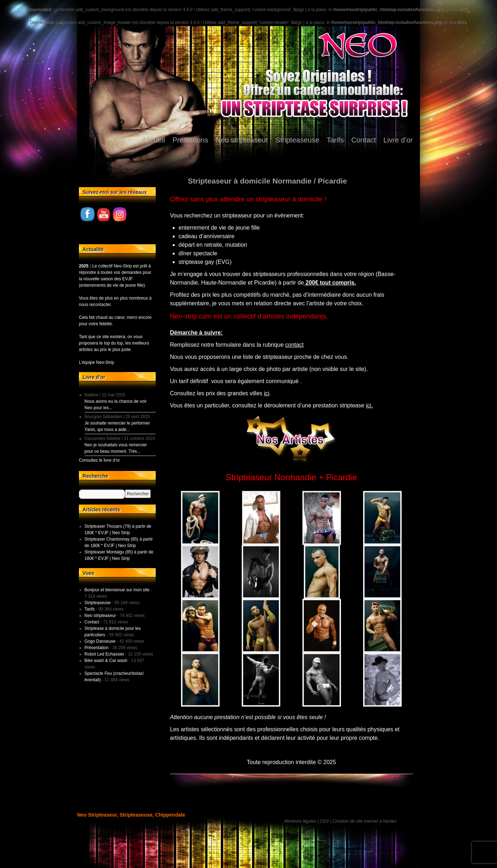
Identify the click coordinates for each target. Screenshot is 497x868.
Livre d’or (398, 140)
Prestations (190, 140)
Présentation (97, 648)
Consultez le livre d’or (99, 460)
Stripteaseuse (297, 140)
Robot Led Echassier (104, 654)
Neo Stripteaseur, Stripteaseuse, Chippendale (131, 815)
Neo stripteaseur (242, 140)
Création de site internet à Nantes (365, 821)
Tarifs (335, 140)
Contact (364, 140)
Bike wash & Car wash (106, 661)
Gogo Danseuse (100, 641)
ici (267, 393)
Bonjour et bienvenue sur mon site (117, 590)
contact (295, 345)
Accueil (153, 140)
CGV (325, 821)
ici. (370, 405)
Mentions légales (300, 821)
